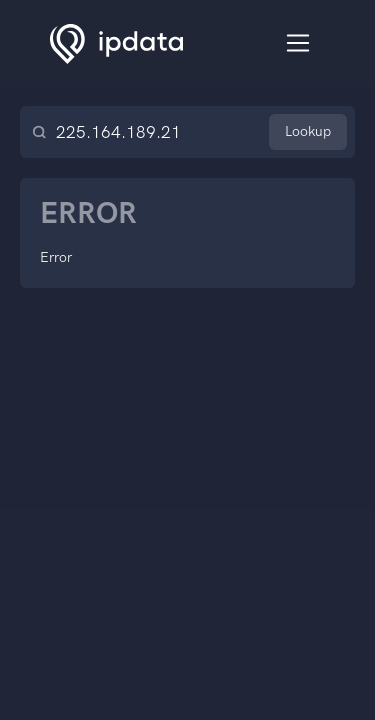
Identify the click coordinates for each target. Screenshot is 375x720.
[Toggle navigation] (298, 43)
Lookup (308, 131)
